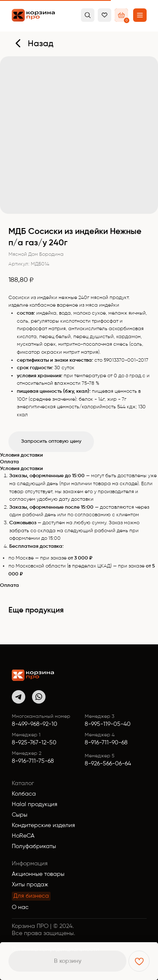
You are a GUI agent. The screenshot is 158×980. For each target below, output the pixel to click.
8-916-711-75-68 (33, 761)
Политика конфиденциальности (55, 949)
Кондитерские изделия (43, 825)
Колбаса (24, 794)
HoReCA (23, 836)
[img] (33, 675)
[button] (140, 15)
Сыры (20, 815)
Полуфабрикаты (34, 846)
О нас (20, 907)
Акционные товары (38, 874)
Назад (41, 44)
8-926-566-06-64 (108, 764)
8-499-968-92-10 (35, 724)
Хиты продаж (30, 885)
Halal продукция (35, 804)
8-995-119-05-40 (108, 724)
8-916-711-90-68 (106, 743)
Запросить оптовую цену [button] (51, 441)
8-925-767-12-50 (34, 743)
